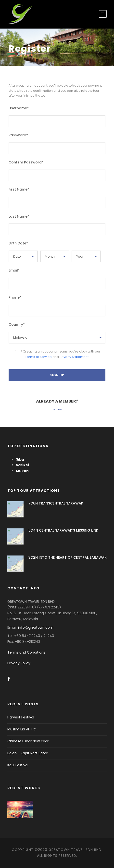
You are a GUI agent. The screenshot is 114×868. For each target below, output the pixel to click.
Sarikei (22, 465)
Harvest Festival (21, 717)
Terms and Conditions (26, 652)
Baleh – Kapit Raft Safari (28, 753)
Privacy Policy (19, 663)
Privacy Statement (74, 357)
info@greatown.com (36, 627)
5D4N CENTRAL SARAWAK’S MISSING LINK (63, 530)
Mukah (22, 471)
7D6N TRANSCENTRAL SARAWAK (56, 503)
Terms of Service (38, 357)
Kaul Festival (18, 765)
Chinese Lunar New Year (28, 741)
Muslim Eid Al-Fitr (22, 729)
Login (57, 409)
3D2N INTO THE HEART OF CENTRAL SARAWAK (68, 557)
